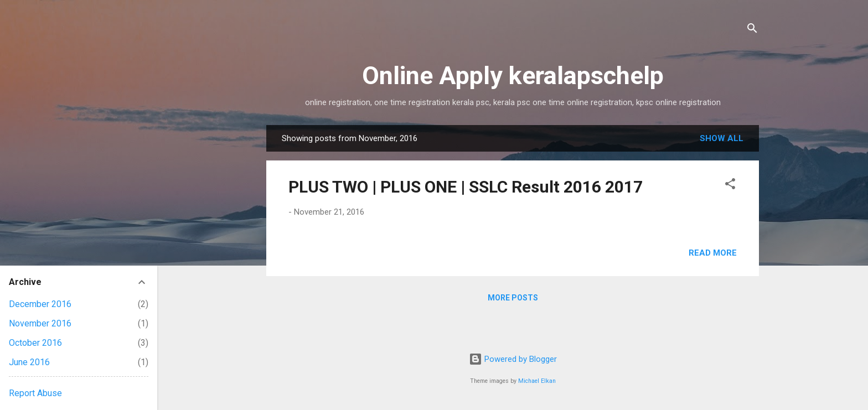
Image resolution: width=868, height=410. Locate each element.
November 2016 (40, 323)
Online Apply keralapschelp (513, 76)
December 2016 (40, 304)
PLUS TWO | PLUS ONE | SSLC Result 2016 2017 (466, 187)
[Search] (752, 30)
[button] (730, 186)
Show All (722, 138)
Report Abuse (35, 393)
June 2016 (29, 362)
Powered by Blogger (513, 359)
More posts (513, 298)
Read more (713, 253)
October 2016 (35, 343)
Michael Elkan (537, 381)
